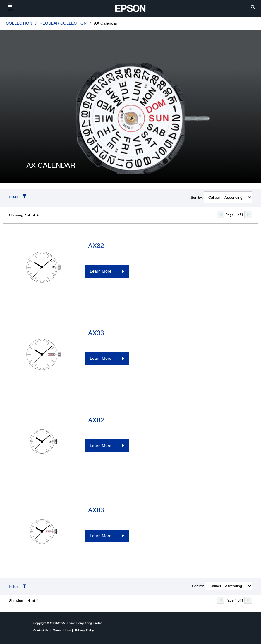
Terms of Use (62, 630)
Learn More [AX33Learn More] (101, 358)
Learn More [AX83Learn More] (101, 536)
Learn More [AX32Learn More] (101, 271)
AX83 (96, 510)
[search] (253, 7)
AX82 (96, 420)
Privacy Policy (84, 630)
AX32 (96, 246)
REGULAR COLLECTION (63, 23)
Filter (13, 197)
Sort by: (197, 198)
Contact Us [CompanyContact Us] (41, 630)
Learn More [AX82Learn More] (101, 446)
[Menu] (10, 7)
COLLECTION (19, 23)
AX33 (96, 333)
